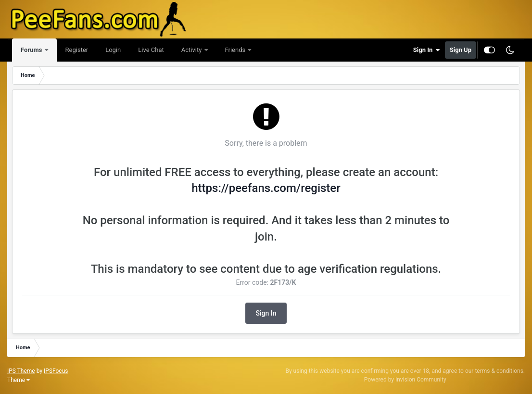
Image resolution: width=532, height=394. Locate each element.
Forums (32, 50)
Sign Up (461, 50)
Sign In (427, 50)
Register (77, 50)
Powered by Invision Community (405, 380)
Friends (236, 50)
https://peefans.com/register (266, 188)
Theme (19, 380)
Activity (192, 50)
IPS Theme (21, 371)
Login (113, 50)
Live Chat (151, 50)
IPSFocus (56, 371)
